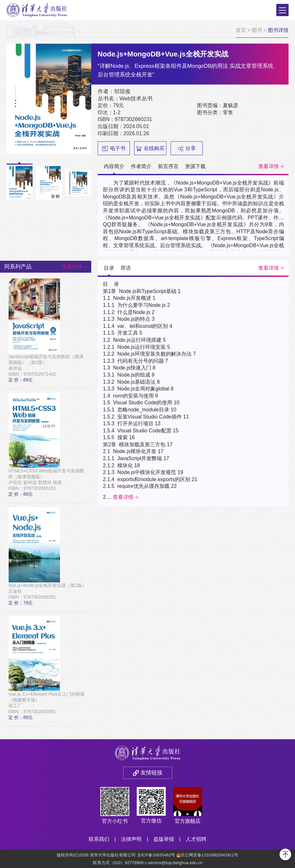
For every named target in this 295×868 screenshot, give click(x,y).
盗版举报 (164, 839)
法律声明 (131, 839)
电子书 (114, 148)
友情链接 (152, 773)
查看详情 (269, 166)
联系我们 (99, 839)
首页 (241, 30)
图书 (257, 30)
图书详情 (278, 30)
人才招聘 (196, 839)
